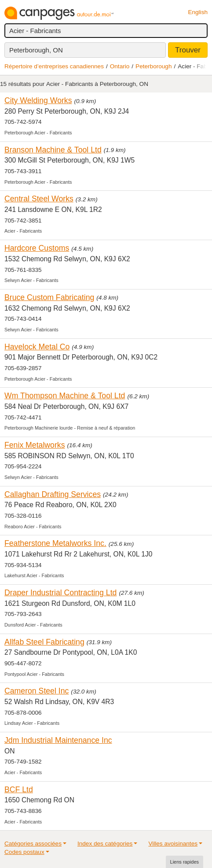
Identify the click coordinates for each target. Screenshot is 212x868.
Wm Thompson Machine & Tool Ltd (65, 396)
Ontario (120, 66)
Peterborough (154, 66)
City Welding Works (38, 100)
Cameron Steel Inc (37, 691)
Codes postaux (24, 852)
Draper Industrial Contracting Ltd (60, 593)
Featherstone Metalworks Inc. (55, 543)
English (198, 12)
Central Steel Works (39, 199)
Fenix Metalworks (35, 445)
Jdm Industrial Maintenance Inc (58, 740)
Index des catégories (105, 844)
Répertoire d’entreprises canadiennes (54, 66)
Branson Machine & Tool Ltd (53, 150)
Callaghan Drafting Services (53, 494)
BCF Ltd (19, 790)
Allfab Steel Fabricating (44, 642)
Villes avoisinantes (173, 844)
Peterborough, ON (36, 50)
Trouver (188, 50)
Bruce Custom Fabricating (49, 297)
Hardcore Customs (37, 248)
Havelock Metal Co (37, 347)
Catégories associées (33, 844)
